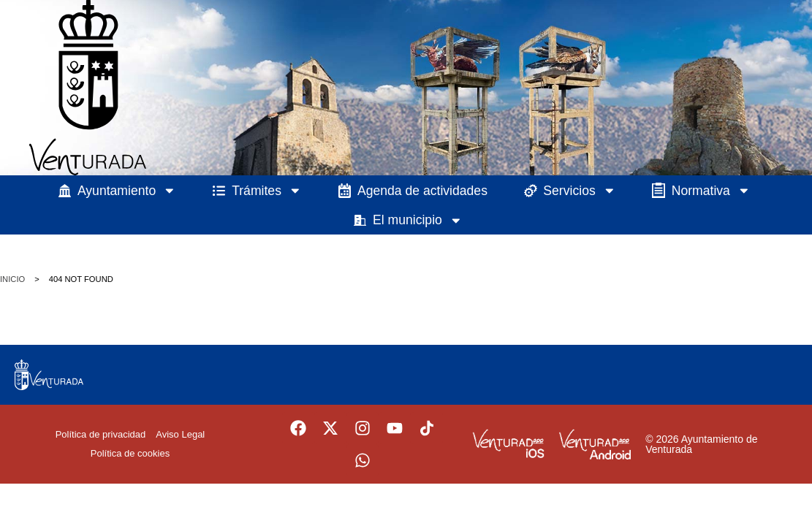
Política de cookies (130, 453)
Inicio (12, 279)
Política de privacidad (101, 434)
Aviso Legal (180, 434)
